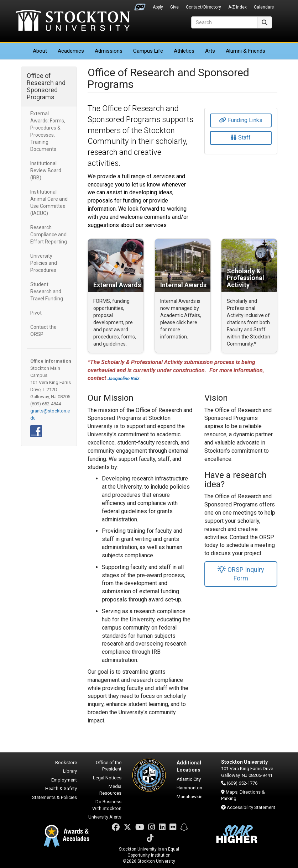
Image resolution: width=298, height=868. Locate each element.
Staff (241, 138)
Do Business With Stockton (107, 805)
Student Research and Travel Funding (47, 291)
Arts (210, 51)
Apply (158, 7)
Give (174, 7)
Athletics (184, 51)
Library (70, 771)
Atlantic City (189, 779)
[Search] (224, 22)
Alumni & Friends (245, 51)
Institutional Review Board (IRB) (46, 170)
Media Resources (110, 790)
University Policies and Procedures (44, 263)
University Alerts (105, 817)
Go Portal (140, 5)
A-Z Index (237, 7)
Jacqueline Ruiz (124, 378)
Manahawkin (190, 797)
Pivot (36, 313)
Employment (64, 780)
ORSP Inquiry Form (241, 574)
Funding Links (241, 120)
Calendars (264, 7)
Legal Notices (107, 778)
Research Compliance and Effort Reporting (49, 235)
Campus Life (148, 51)
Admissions (109, 51)
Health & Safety (61, 788)
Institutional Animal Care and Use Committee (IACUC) (49, 202)
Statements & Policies (54, 797)
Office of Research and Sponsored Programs (46, 86)
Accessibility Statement (251, 807)
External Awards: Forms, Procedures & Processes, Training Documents (48, 131)
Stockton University (73, 21)
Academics (71, 51)
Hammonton (189, 788)
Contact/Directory (203, 7)
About (40, 51)
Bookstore (66, 762)
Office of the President (109, 766)
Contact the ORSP (43, 331)
